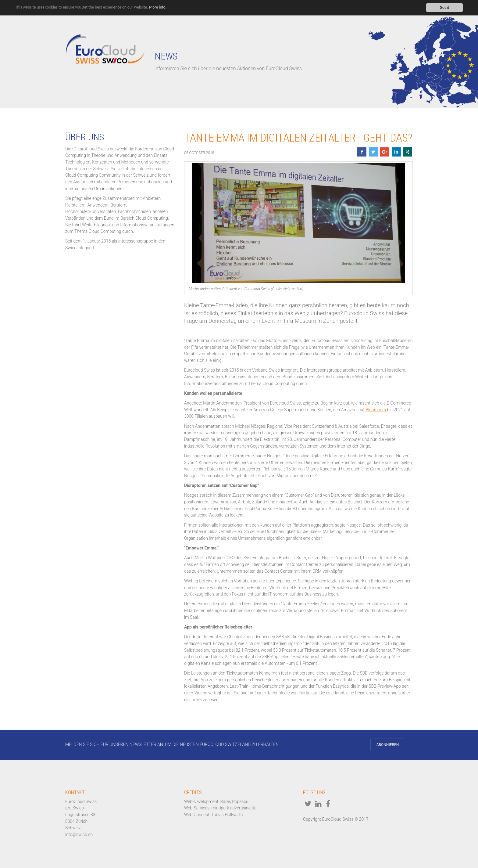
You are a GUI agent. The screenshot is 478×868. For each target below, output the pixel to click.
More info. (159, 7)
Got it (444, 7)
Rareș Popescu (234, 801)
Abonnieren (388, 745)
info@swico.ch (79, 834)
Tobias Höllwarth (227, 815)
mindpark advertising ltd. (235, 808)
